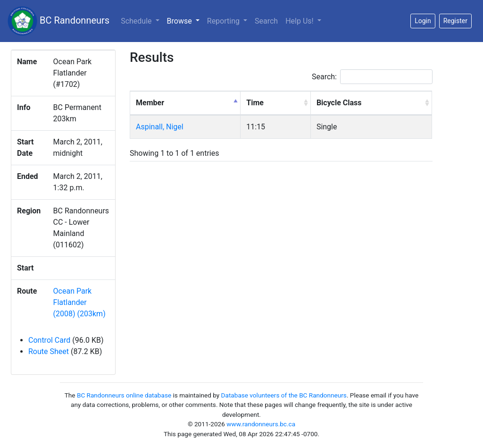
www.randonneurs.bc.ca (261, 424)
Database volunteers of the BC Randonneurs (284, 395)
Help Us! (300, 21)
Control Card (49, 340)
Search (266, 21)
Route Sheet (49, 351)
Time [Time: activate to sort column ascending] (255, 103)
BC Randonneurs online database (124, 395)
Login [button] (423, 21)
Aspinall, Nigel (160, 127)
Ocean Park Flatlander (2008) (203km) (79, 302)
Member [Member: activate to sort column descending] (150, 103)
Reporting (224, 21)
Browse (185, 20)
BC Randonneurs (58, 21)
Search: (372, 77)
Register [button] (455, 21)
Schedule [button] (137, 21)
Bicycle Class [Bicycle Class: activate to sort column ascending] (339, 103)
